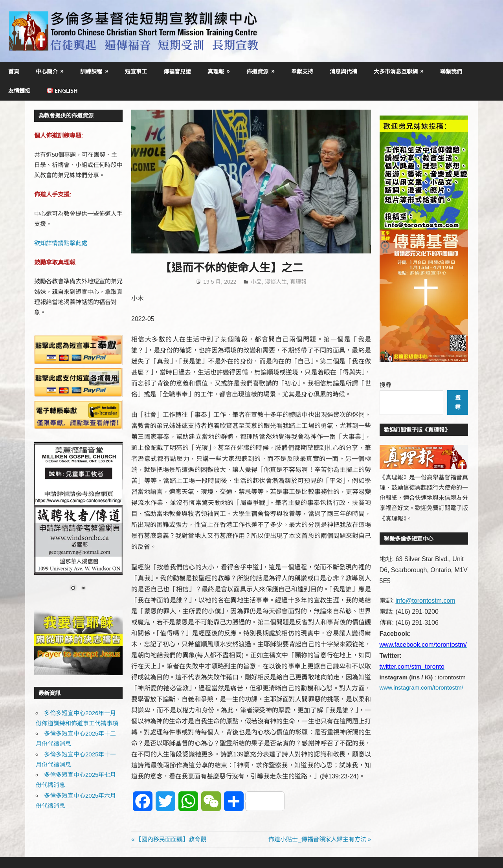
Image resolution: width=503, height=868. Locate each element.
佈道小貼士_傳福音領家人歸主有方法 (317, 839)
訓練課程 (91, 71)
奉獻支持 (302, 71)
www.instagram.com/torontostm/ (421, 687)
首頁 (14, 71)
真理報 (216, 71)
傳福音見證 (177, 71)
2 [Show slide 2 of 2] (83, 589)
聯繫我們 (451, 71)
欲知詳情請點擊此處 (61, 243)
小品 (256, 282)
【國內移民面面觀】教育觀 (171, 839)
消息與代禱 (343, 71)
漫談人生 (276, 282)
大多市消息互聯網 (396, 71)
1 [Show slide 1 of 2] (73, 589)
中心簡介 (47, 71)
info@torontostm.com (425, 601)
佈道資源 (257, 71)
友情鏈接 (19, 91)
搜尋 (386, 385)
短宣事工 (136, 71)
